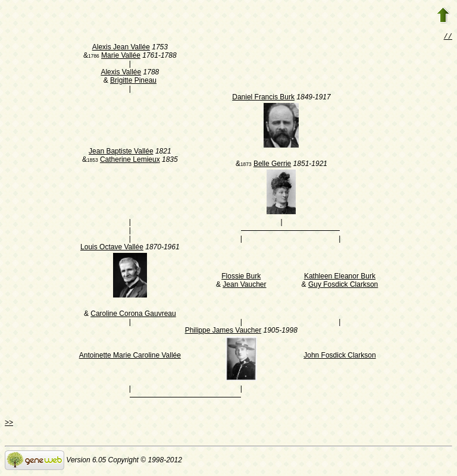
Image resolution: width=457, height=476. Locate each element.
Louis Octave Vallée (112, 248)
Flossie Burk (241, 277)
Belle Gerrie (272, 165)
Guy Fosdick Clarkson (343, 286)
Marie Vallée (121, 57)
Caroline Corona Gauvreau (133, 315)
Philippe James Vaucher (223, 331)
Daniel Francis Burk (263, 98)
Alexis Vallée (121, 73)
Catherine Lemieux (130, 161)
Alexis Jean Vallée (121, 48)
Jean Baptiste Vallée (121, 152)
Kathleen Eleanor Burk (340, 277)
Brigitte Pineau (133, 82)
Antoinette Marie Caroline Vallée (130, 356)
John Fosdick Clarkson (339, 356)
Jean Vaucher (244, 286)
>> (9, 424)
